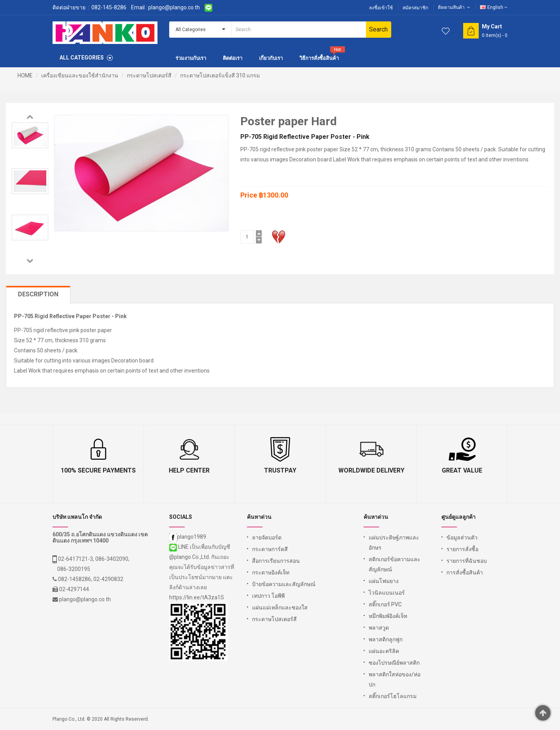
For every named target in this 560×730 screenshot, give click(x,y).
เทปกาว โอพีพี (268, 596)
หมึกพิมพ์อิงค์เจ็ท (388, 616)
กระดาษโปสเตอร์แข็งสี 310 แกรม (220, 75)
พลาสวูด (379, 628)
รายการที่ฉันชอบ (467, 561)
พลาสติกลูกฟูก (386, 639)
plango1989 (188, 537)
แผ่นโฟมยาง (384, 581)
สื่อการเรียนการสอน (276, 561)
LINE (179, 547)
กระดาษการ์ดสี (270, 549)
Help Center (189, 470)
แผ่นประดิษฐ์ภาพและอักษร (394, 543)
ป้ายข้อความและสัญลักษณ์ (284, 584)
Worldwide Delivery (371, 470)
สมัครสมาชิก (415, 8)
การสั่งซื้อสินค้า (465, 572)
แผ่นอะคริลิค (384, 651)
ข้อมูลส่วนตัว (462, 537)
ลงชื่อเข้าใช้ (381, 8)
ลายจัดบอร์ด (267, 537)
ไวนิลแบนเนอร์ (387, 593)
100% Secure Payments (98, 470)
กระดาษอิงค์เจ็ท (271, 572)
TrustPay (280, 470)
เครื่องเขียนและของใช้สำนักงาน (80, 75)
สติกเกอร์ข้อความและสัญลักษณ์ (395, 564)
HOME (25, 75)
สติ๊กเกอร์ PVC (385, 604)
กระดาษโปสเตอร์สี (149, 75)
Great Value (462, 470)
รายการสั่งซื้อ (462, 549)
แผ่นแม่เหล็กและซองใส (280, 607)
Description (38, 294)
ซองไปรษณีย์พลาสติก (394, 663)
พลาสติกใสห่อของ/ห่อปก (395, 679)
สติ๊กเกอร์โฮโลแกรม (393, 696)
